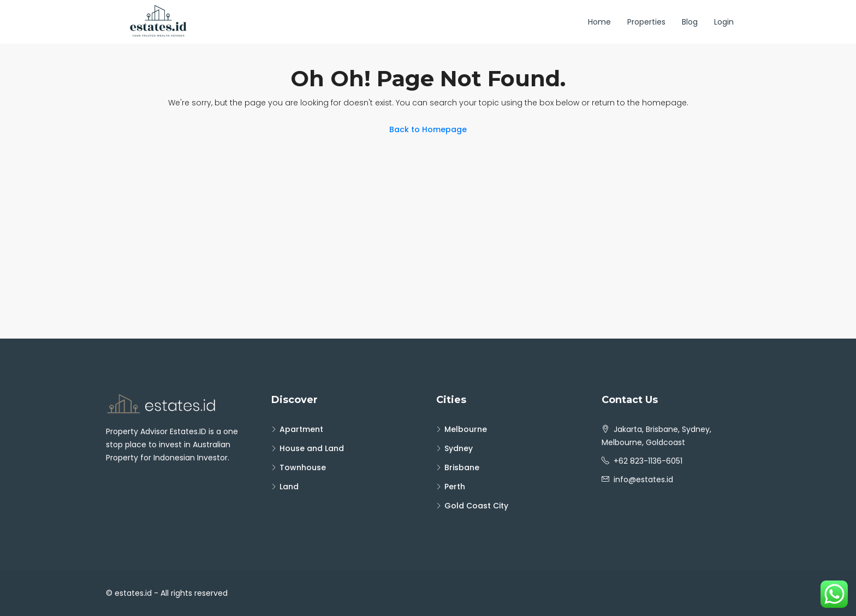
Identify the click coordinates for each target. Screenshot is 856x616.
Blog (690, 22)
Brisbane (462, 467)
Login (724, 22)
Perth (455, 487)
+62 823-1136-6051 (648, 461)
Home (599, 22)
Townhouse (303, 467)
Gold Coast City (476, 506)
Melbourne (466, 429)
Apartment (301, 429)
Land (289, 487)
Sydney (459, 448)
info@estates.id (643, 479)
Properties (646, 22)
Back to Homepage (428, 129)
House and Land (312, 448)
